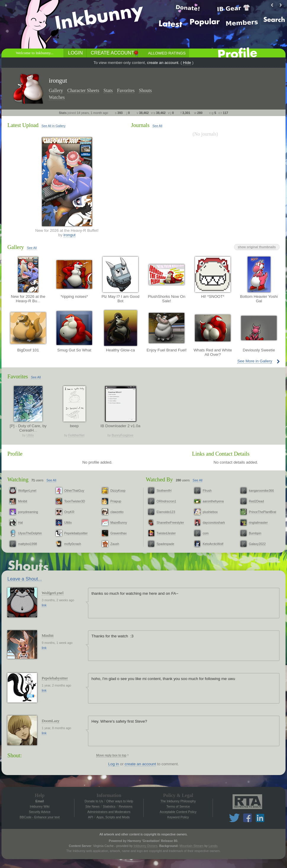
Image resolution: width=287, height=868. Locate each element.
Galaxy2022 (257, 544)
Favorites (126, 90)
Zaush (115, 544)
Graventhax (118, 533)
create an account (163, 63)
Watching (18, 479)
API (91, 817)
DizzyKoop (118, 491)
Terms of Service (178, 806)
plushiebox (210, 512)
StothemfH (164, 491)
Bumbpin (255, 533)
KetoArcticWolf (213, 544)
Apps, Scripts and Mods (113, 817)
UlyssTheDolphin (30, 533)
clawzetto (117, 512)
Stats (108, 90)
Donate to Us (94, 801)
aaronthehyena (213, 501)
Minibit (23, 501)
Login (75, 53)
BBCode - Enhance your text (39, 817)
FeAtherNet (76, 435)
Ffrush (207, 491)
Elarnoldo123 (166, 512)
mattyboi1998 (28, 544)
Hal (20, 523)
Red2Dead (256, 501)
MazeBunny (119, 523)
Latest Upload (23, 125)
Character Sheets (83, 90)
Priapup (116, 501)
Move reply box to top (111, 755)
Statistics (109, 806)
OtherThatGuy (74, 491)
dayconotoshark (214, 523)
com (206, 533)
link (44, 605)
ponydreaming (28, 512)
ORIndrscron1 (166, 501)
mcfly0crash (73, 544)
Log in (114, 764)
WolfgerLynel (27, 491)
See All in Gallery (53, 126)
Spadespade (165, 544)
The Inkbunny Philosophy (178, 801)
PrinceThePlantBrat (262, 512)
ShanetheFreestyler (170, 523)
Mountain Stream (192, 846)
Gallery (56, 90)
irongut (70, 235)
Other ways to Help (120, 801)
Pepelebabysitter (76, 533)
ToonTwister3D (75, 501)
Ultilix (30, 435)
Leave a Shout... (25, 579)
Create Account (112, 53)
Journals (140, 125)
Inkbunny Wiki (40, 806)
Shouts (145, 90)
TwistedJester (166, 533)
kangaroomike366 (261, 491)
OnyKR (69, 512)
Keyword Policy (178, 817)
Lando (213, 846)
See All (157, 126)
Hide (187, 63)
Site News (92, 806)
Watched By (159, 479)
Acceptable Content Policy (178, 812)
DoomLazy (51, 721)
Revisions (125, 806)
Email (40, 801)
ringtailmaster (258, 523)
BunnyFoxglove (122, 435)
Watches (57, 97)
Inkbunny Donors (145, 846)
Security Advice (40, 812)
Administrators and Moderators (109, 812)
